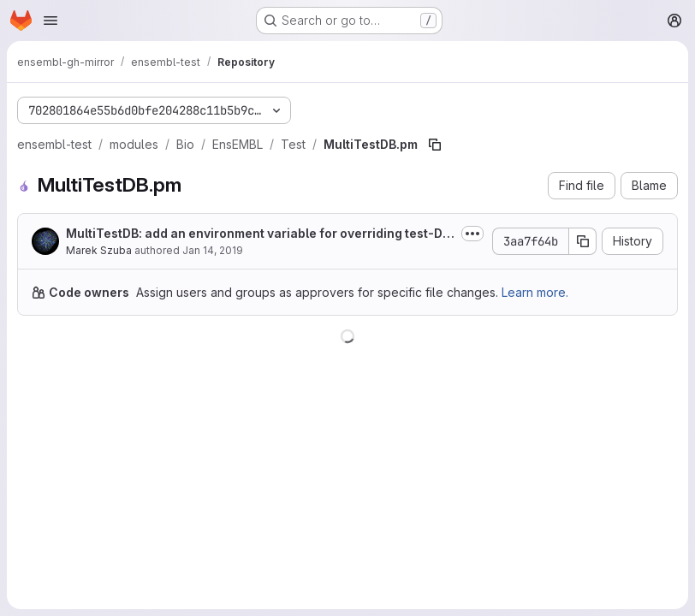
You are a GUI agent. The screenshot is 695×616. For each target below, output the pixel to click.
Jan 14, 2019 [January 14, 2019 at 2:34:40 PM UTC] (213, 250)
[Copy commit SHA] (583, 241)
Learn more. (535, 292)
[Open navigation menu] (50, 21)
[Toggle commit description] (472, 234)
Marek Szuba (99, 250)
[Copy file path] (435, 145)
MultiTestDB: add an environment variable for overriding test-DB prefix (258, 234)
